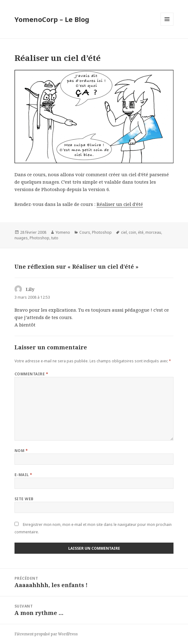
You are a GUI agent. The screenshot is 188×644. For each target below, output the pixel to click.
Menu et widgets (167, 26)
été (141, 232)
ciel (124, 232)
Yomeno (63, 232)
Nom (21, 451)
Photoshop (102, 232)
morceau (153, 232)
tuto (55, 238)
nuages (21, 238)
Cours (85, 232)
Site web (24, 499)
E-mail (23, 475)
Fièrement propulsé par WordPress (46, 634)
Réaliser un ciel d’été (120, 204)
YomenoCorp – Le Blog (52, 19)
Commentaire (31, 374)
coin (132, 232)
